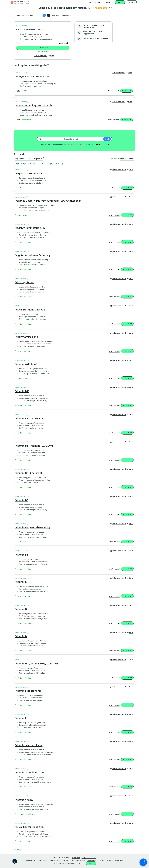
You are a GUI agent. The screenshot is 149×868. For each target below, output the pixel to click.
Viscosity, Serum (25, 282)
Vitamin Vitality (24, 800)
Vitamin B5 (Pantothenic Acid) (33, 527)
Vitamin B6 (22, 555)
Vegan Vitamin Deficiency (30, 228)
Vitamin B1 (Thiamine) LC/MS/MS (34, 446)
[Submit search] (49, 15)
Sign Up (108, 2)
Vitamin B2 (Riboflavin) (29, 473)
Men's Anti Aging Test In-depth (34, 105)
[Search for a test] (41, 138)
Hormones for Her (75, 145)
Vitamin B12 (22, 391)
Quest (122, 159)
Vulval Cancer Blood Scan (30, 827)
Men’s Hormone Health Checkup (30, 29)
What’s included (64, 43)
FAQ (89, 2)
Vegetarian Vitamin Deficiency (33, 255)
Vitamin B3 (22, 500)
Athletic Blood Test (102, 145)
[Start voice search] (44, 15)
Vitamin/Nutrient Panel (29, 745)
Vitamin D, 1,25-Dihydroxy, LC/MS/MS (37, 664)
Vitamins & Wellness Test (30, 772)
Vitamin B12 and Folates (29, 418)
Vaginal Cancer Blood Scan (31, 173)
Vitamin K (21, 718)
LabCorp (131, 159)
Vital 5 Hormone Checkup (30, 310)
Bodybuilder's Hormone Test (33, 77)
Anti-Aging (89, 145)
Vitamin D (21, 609)
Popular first (20, 159)
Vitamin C (21, 582)
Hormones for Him (59, 145)
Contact (98, 2)
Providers (114, 159)
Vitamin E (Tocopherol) (28, 691)
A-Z (29, 159)
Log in (132, 2)
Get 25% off (120, 2)
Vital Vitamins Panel (27, 337)
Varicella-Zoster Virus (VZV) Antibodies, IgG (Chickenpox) (48, 201)
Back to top (17, 850)
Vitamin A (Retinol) (26, 364)
